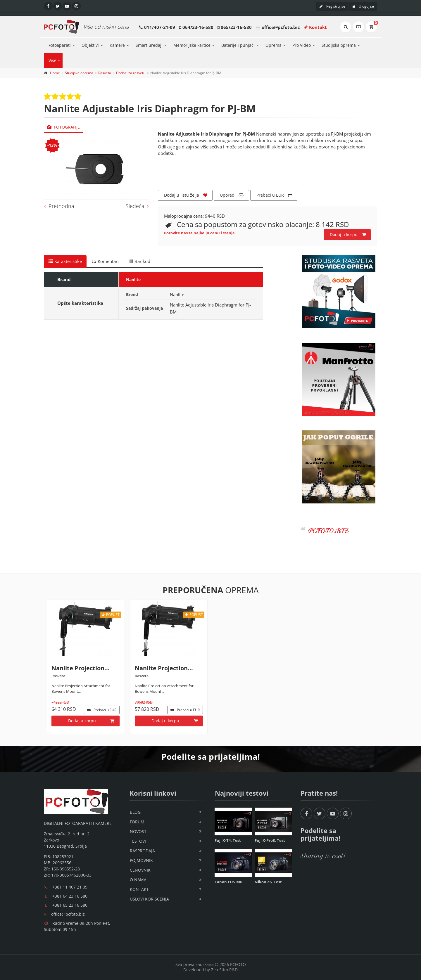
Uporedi (232, 195)
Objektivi (90, 45)
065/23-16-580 (236, 27)
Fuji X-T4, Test (228, 840)
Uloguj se (363, 6)
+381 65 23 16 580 (70, 905)
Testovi (138, 841)
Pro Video (302, 45)
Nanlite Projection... (81, 668)
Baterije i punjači (238, 45)
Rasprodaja (142, 851)
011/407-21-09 (160, 27)
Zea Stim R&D (224, 970)
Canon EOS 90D (229, 882)
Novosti (139, 831)
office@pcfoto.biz (281, 27)
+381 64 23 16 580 (70, 896)
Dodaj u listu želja (186, 195)
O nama (138, 880)
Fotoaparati (60, 45)
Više (52, 60)
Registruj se (332, 6)
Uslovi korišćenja (149, 899)
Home (55, 73)
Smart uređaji (149, 45)
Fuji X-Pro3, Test (270, 840)
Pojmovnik (141, 860)
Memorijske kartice (192, 45)
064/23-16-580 (198, 27)
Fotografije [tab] (63, 127)
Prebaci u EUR (274, 195)
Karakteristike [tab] (65, 261)
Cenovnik (140, 870)
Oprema (274, 45)
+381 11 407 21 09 (70, 887)
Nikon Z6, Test (268, 882)
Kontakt (315, 27)
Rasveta (105, 73)
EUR (102, 710)
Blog (135, 812)
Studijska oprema (339, 45)
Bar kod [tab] (139, 261)
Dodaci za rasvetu (131, 73)
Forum (137, 822)
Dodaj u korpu (348, 235)
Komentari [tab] (105, 261)
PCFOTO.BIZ (328, 531)
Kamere (117, 45)
